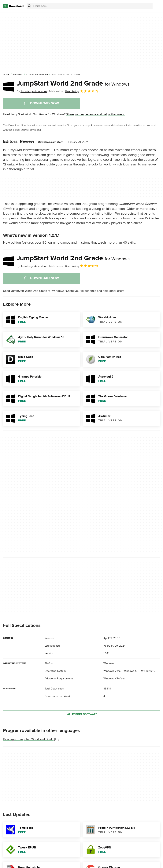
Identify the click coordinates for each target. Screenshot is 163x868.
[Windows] (18, 75)
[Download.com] (13, 6)
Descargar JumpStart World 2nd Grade (28, 739)
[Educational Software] (37, 75)
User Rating (82, 91)
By (32, 91)
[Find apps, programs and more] (90, 6)
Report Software (82, 714)
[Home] (6, 75)
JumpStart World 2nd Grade (73, 83)
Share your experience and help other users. (96, 114)
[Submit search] (30, 6)
